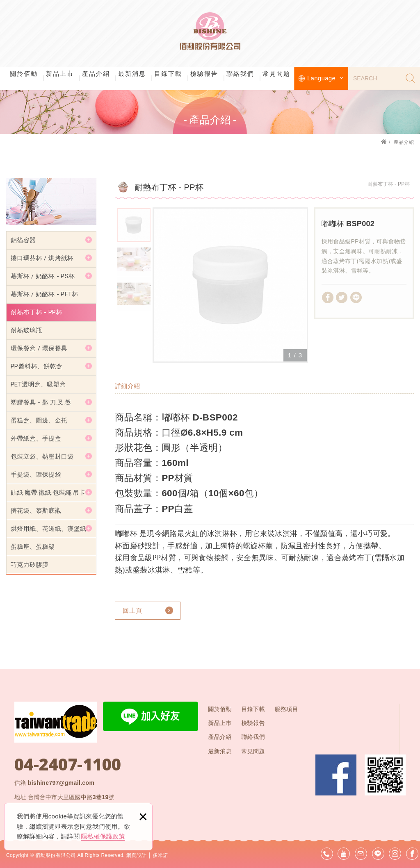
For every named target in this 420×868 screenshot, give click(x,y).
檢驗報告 (204, 74)
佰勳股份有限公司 (210, 33)
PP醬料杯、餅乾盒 (37, 366)
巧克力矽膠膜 (30, 565)
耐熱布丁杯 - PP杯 (37, 312)
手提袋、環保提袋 (36, 475)
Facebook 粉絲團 (336, 775)
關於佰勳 (24, 74)
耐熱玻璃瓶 (26, 330)
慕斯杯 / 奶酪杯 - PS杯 (43, 276)
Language (325, 78)
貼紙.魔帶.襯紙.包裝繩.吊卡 (48, 493)
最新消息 (132, 74)
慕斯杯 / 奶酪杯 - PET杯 (45, 294)
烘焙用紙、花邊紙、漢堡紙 (48, 529)
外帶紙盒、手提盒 (36, 439)
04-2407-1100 (68, 764)
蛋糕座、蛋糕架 (33, 547)
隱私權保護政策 (103, 836)
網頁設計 (136, 855)
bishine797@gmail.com (61, 783)
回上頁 (132, 610)
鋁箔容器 (23, 240)
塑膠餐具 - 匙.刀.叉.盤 (41, 402)
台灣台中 (71, 797)
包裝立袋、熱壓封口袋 (42, 457)
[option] (230, 285)
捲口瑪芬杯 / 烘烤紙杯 (42, 258)
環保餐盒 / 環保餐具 (39, 348)
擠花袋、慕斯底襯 (36, 511)
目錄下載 (168, 74)
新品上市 (60, 74)
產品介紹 (96, 74)
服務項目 (286, 709)
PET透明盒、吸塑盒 (38, 384)
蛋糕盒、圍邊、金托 (39, 420)
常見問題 (276, 74)
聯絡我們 (240, 74)
